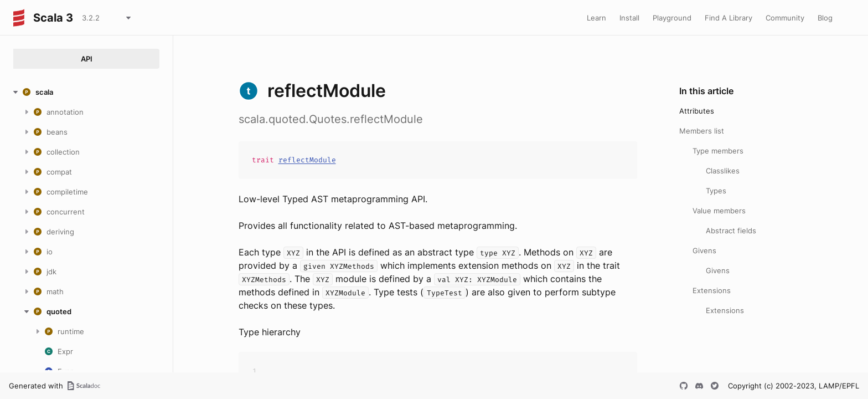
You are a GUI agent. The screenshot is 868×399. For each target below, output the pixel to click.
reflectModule (307, 160)
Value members (719, 211)
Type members (718, 151)
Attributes (697, 111)
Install (629, 18)
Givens (704, 250)
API (87, 59)
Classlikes (723, 171)
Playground (672, 18)
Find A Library (728, 18)
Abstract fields (731, 231)
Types (716, 191)
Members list (702, 131)
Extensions (712, 290)
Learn (596, 18)
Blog (825, 18)
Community (785, 18)
